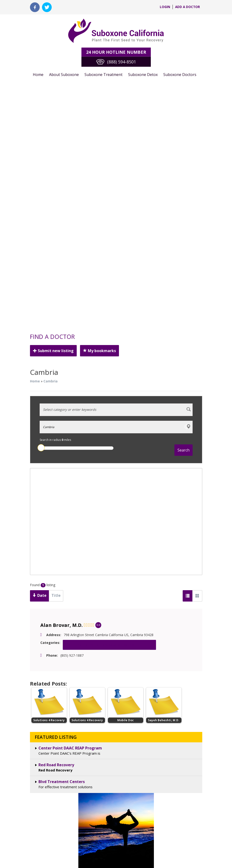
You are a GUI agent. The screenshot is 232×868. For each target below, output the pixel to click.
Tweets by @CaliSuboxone (150, 647)
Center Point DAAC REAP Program (70, 490)
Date (38, 343)
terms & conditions (162, 725)
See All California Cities (116, 594)
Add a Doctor (187, 7)
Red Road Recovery (56, 507)
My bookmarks (93, 111)
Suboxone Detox (137, 68)
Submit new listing (51, 111)
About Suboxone (62, 68)
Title (52, 343)
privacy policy (192, 725)
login (164, 7)
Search (183, 197)
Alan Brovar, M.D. (60, 373)
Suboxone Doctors (172, 68)
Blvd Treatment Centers (60, 524)
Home (38, 68)
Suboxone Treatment (100, 68)
